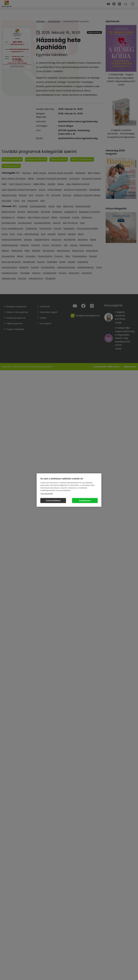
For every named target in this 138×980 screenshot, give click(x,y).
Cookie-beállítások (53, 500)
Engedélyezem (85, 500)
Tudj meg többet (47, 493)
